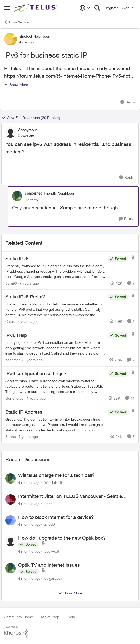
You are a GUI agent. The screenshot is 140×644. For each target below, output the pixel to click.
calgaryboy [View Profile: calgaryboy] (53, 578)
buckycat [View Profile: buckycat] (52, 551)
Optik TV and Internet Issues (49, 565)
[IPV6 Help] (55, 348)
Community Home (18, 617)
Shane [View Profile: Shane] (11, 436)
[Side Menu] (7, 8)
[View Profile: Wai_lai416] (10, 478)
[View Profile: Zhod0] (10, 520)
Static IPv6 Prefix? (25, 297)
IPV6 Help (16, 335)
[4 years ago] (35, 398)
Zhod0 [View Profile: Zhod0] (50, 524)
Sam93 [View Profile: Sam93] (11, 283)
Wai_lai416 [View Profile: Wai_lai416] (53, 482)
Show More (16, 85)
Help (71, 617)
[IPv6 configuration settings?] (55, 386)
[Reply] (128, 102)
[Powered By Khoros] (70, 632)
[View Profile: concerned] (17, 196)
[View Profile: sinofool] (10, 39)
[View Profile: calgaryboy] (10, 568)
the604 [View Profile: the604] (50, 503)
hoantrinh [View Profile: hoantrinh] (13, 360)
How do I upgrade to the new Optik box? (62, 538)
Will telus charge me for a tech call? (56, 475)
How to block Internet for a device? (56, 517)
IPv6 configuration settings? (36, 373)
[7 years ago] (28, 283)
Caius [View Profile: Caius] (10, 321)
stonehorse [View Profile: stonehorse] (14, 398)
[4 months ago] (29, 482)
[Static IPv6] (55, 271)
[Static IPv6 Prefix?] (55, 309)
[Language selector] (85, 8)
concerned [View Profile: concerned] (34, 193)
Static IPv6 (17, 259)
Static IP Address (24, 412)
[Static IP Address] (55, 424)
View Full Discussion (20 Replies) (31, 118)
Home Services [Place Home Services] (17, 22)
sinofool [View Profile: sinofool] (26, 36)
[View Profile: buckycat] (10, 541)
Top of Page (50, 617)
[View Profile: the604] (10, 499)
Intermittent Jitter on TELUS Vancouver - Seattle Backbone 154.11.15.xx (70, 496)
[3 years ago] (32, 360)
